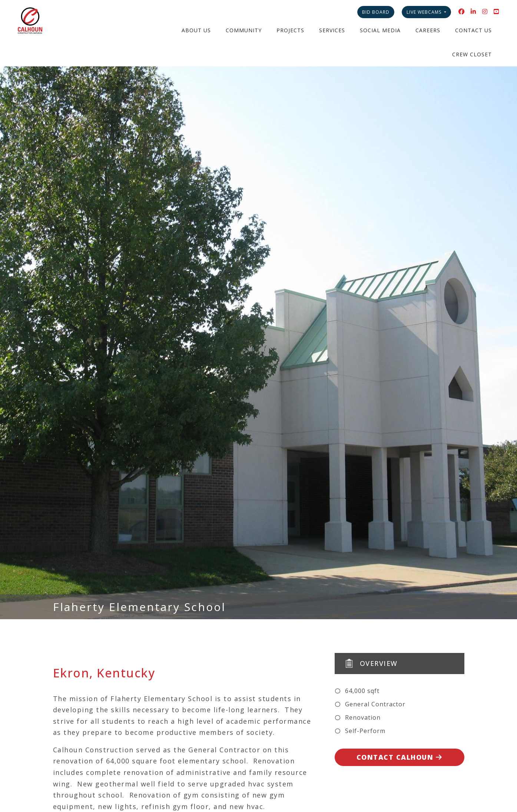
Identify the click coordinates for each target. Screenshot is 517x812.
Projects (290, 30)
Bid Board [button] (376, 12)
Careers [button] (428, 30)
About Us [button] (196, 30)
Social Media (380, 30)
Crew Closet (472, 54)
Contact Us (473, 30)
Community (244, 30)
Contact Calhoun (400, 757)
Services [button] (332, 30)
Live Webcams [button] (425, 12)
